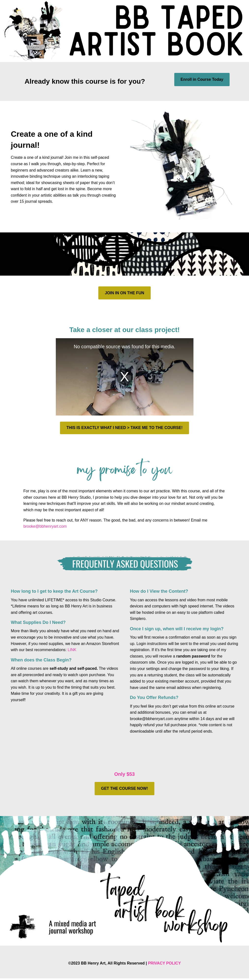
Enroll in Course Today (202, 79)
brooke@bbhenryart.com (45, 526)
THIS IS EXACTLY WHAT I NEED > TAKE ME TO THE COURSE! (124, 428)
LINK (72, 650)
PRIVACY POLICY (164, 963)
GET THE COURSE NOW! (124, 788)
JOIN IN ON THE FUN (124, 293)
